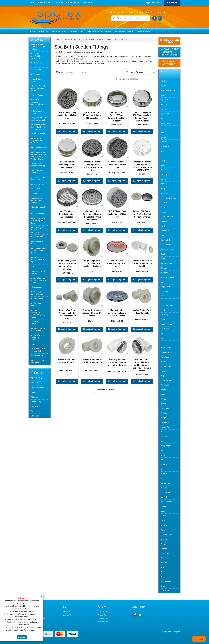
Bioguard (164, 142)
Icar (162, 282)
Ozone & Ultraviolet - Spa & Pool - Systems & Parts (38, 280)
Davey (36, 397)
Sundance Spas (166, 535)
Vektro (163, 572)
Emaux (163, 212)
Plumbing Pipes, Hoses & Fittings (37, 293)
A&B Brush (165, 81)
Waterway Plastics (167, 581)
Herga (163, 259)
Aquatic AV (165, 114)
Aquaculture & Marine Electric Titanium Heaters (39, 251)
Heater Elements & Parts (38, 243)
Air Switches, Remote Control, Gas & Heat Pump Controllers (39, 127)
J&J (162, 301)
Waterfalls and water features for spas (38, 362)
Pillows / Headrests (38, 287)
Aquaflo (163, 109)
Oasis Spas (165, 385)
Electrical (34, 193)
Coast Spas (165, 175)
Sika (162, 460)
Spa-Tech (164, 497)
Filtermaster (165, 231)
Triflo (162, 558)
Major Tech (165, 357)
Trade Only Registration (50, 3)
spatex (163, 516)
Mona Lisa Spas (166, 380)
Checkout (172, 3)
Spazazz (164, 521)
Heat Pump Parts (37, 237)
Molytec (164, 376)
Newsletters (77, 31)
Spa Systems (165, 493)
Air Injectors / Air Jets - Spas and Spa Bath (39, 119)
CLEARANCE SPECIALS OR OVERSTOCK (36, 56)
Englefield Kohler (167, 217)
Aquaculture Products (39, 148)
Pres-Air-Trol (165, 427)
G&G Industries (166, 245)
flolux (163, 235)
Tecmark (164, 549)
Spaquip (163, 511)
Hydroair (164, 268)
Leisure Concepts (167, 324)
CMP (35, 393)
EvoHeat (164, 221)
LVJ (162, 338)
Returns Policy (103, 622)
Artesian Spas (166, 123)
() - (154, 3)
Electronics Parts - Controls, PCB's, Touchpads (37, 200)
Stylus (36, 416)
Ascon (163, 128)
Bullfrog (163, 151)
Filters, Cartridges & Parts (38, 208)
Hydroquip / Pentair (168, 277)
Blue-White (165, 146)
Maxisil (163, 371)
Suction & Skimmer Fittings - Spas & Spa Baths (38, 337)
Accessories (35, 74)
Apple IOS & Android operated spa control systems (38, 47)
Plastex (163, 404)
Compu (163, 179)
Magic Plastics (166, 348)
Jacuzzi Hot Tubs (167, 306)
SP (162, 478)
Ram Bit (164, 441)
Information (59, 31)
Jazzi (163, 310)
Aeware (163, 86)
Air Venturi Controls (38, 134)
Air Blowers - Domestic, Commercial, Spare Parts (38, 103)
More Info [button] (22, 637)
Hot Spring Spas (166, 263)
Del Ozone (164, 193)
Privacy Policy (103, 615)
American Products (168, 90)
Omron (163, 390)
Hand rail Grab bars (38, 214)
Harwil (163, 254)
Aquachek (164, 100)
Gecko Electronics (167, 249)
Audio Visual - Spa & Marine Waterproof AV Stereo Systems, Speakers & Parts (39, 156)
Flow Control (165, 240)
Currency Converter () (169, 63)
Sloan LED (164, 465)
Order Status (73, 3)
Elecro (163, 207)
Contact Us (144, 31)
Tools (33, 344)
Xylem (163, 586)
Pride (162, 432)
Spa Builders (165, 483)
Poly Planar (165, 408)
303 (162, 76)
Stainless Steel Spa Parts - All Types (38, 330)
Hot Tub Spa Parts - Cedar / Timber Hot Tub (38, 260)
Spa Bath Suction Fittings (117, 39)
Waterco (164, 577)
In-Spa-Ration (165, 287)
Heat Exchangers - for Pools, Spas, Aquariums (39, 230)
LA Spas (164, 319)
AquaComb (165, 104)
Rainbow (164, 436)
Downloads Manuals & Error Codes (170, 52)
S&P (35, 411)
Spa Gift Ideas (36, 70)
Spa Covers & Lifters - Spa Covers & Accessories (38, 187)
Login (31, 3)
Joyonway (164, 315)
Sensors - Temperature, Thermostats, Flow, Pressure (38, 314)
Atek (162, 133)
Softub (163, 469)
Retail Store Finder (125, 31)
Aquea (163, 118)
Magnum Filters (166, 352)
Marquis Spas (166, 366)
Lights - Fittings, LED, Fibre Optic (38, 273)
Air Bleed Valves (37, 95)
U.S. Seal (164, 563)
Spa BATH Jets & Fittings (37, 323)
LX (162, 343)
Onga (163, 394)
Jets (32, 267)
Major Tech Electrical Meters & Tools (38, 350)
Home (33, 31)
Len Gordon (165, 329)
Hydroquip (164, 273)
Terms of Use (103, 612)
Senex (163, 455)
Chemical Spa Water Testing (38, 172)
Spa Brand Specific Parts (37, 64)
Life (162, 334)
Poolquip (164, 418)
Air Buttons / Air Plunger (37, 112)
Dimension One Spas (168, 198)
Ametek (163, 95)
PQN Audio (165, 422)
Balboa (163, 137)
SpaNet (163, 507)
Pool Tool (164, 413)
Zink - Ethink (165, 591)
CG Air (163, 165)
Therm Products (167, 553)
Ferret (163, 226)
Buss (163, 156)
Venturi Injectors (37, 356)
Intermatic (164, 292)
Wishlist (88, 3)
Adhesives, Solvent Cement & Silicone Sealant (38, 88)
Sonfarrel (164, 474)
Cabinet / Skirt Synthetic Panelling (38, 165)
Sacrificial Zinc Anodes (36, 304)
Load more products (105, 390)
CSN (162, 184)
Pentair (163, 399)
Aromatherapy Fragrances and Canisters (36, 141)
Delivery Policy (103, 618)
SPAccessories (166, 502)
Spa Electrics (165, 488)
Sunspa (163, 544)
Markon (36, 406)
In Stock (37, 383)
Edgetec (37, 402)
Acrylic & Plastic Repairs (37, 80)
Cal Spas (164, 161)
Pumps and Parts (37, 299)
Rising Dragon (166, 446)
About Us (44, 31)
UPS (162, 567)
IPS (162, 296)
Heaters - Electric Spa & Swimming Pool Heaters (39, 221)
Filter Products (36, 372)
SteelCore (164, 525)
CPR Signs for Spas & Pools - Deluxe (38, 178)
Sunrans (164, 539)
